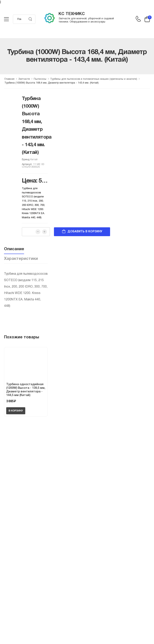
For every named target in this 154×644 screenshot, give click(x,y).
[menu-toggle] (6, 19)
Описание (14, 249)
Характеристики (21, 259)
